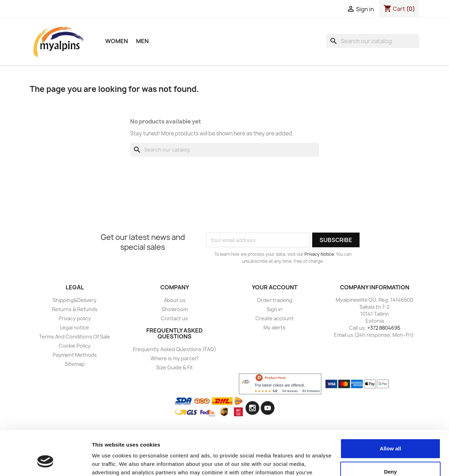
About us (175, 300)
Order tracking (275, 300)
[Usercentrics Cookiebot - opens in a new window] (45, 462)
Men (142, 41)
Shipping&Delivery (75, 300)
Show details (108, 462)
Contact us (175, 318)
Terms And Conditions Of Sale (75, 337)
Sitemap (75, 364)
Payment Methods (75, 355)
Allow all (391, 411)
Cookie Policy (75, 346)
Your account (275, 287)
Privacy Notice (319, 254)
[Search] (373, 41)
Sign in (274, 309)
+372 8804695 (384, 328)
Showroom (175, 309)
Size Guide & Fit (175, 367)
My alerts (274, 327)
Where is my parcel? (175, 358)
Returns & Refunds (75, 309)
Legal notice (75, 327)
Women (117, 41)
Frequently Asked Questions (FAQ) (175, 349)
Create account (274, 318)
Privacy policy (75, 318)
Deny (391, 433)
